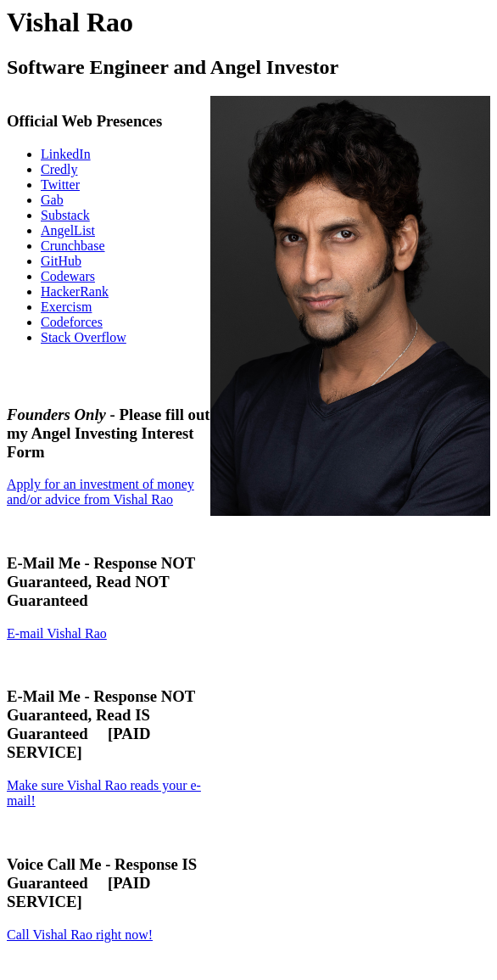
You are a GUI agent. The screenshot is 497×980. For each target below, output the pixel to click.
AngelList (68, 230)
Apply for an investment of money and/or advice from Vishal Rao (101, 492)
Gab (52, 200)
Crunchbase (73, 246)
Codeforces (72, 322)
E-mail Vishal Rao (57, 633)
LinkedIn (66, 154)
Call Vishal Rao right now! (80, 935)
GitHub (61, 261)
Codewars (68, 276)
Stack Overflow (84, 337)
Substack (65, 215)
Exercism (66, 307)
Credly (59, 169)
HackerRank (75, 291)
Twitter (60, 185)
